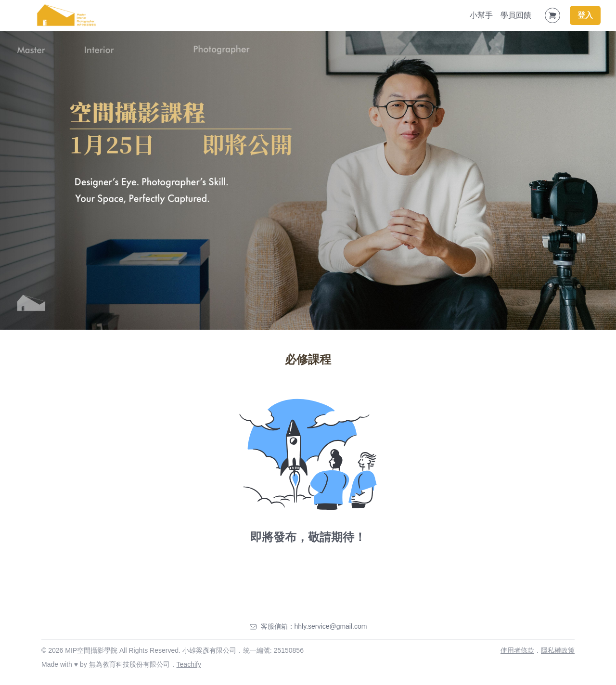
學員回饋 (516, 15)
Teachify (189, 664)
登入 (585, 15)
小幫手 (481, 15)
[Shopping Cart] (552, 15)
